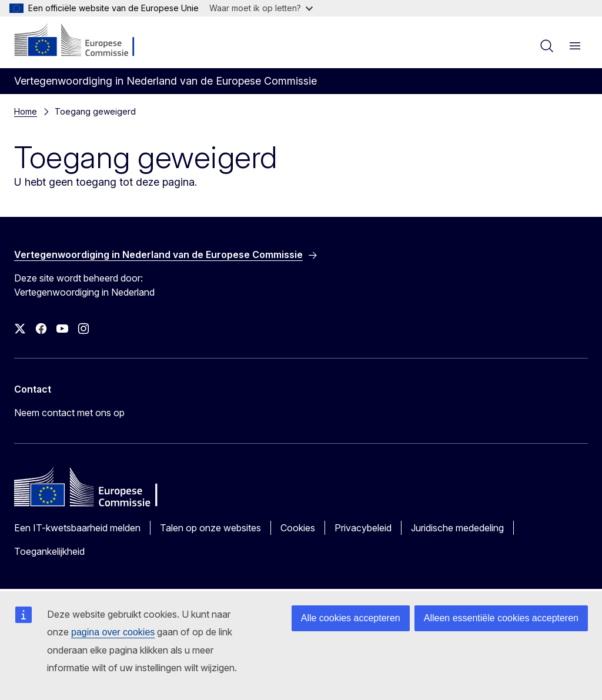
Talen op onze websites (210, 528)
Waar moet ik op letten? (261, 8)
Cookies (298, 528)
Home (26, 111)
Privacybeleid (363, 528)
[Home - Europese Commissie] (86, 41)
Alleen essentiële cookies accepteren (501, 618)
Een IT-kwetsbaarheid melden (77, 528)
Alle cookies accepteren (351, 618)
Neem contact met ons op (69, 413)
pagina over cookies (113, 632)
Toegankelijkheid (49, 551)
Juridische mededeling (457, 528)
